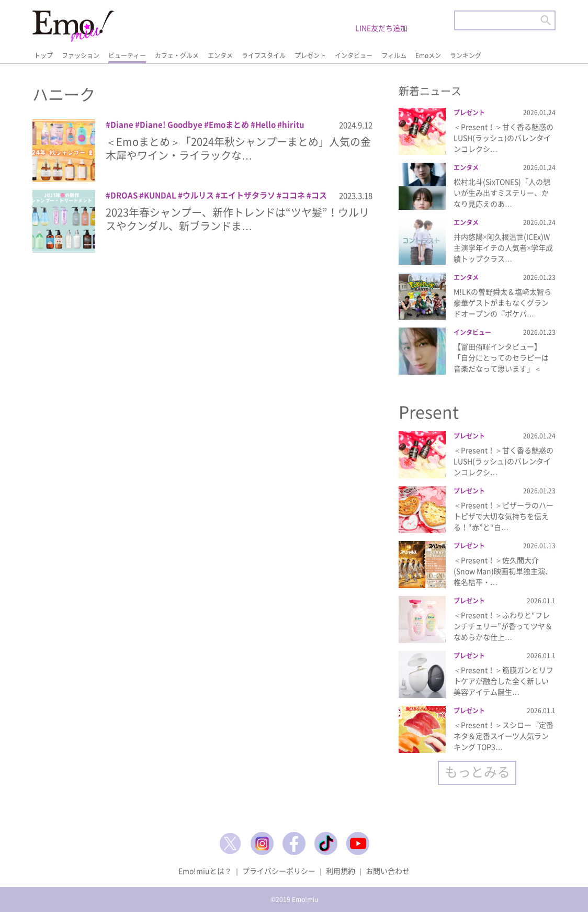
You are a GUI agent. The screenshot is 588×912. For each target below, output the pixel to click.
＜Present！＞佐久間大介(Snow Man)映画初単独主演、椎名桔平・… (503, 571)
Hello (265, 125)
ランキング (466, 55)
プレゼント (310, 55)
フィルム (394, 55)
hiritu (293, 125)
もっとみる (477, 772)
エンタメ (220, 55)
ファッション (81, 55)
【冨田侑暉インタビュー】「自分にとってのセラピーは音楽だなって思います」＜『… (501, 363)
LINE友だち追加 (381, 28)
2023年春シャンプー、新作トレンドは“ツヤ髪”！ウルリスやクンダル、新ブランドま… (238, 219)
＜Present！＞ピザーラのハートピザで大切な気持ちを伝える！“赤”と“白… (504, 516)
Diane (122, 125)
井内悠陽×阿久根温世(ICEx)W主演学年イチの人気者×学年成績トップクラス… (503, 247)
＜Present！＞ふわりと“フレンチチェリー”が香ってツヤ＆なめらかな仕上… (503, 626)
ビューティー (127, 55)
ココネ (293, 195)
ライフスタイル (264, 55)
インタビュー (354, 55)
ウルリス (198, 195)
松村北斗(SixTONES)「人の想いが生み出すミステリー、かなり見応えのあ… (502, 193)
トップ (43, 55)
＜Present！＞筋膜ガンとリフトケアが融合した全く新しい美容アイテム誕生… (504, 681)
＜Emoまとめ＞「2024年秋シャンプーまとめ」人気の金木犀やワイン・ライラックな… (238, 148)
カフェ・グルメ (177, 55)
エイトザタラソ (248, 195)
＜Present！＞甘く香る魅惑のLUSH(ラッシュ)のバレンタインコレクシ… (504, 138)
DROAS (124, 195)
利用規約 (341, 871)
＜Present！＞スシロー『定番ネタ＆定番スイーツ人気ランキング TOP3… (504, 736)
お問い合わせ (388, 871)
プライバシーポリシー (279, 871)
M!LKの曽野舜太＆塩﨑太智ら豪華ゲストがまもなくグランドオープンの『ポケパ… (502, 302)
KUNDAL (160, 195)
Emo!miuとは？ (205, 871)
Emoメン (428, 55)
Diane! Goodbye (171, 125)
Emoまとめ (229, 125)
